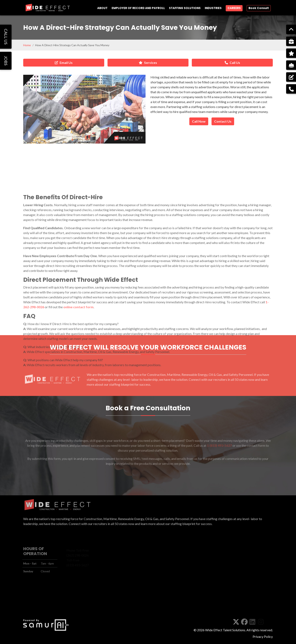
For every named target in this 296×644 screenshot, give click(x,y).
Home (27, 45)
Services (148, 63)
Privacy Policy (263, 637)
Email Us (64, 63)
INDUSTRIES (213, 8)
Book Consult (259, 8)
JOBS (6, 61)
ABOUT (102, 8)
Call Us (232, 63)
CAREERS (234, 8)
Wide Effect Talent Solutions (225, 630)
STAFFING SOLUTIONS (185, 8)
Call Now (199, 121)
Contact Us (223, 121)
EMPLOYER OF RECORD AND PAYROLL (138, 8)
